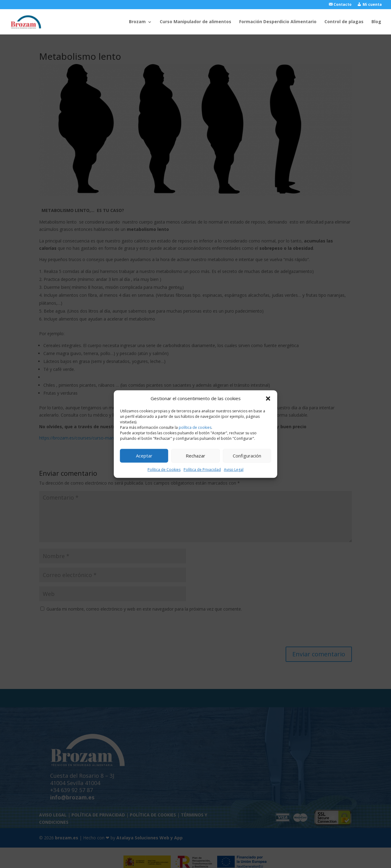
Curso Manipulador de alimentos (195, 22)
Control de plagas (344, 22)
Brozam (137, 22)
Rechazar (195, 456)
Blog (376, 22)
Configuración (247, 456)
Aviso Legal (234, 470)
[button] (268, 399)
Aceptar (144, 456)
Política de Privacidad (202, 470)
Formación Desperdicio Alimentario (278, 22)
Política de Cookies (164, 470)
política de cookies (195, 427)
